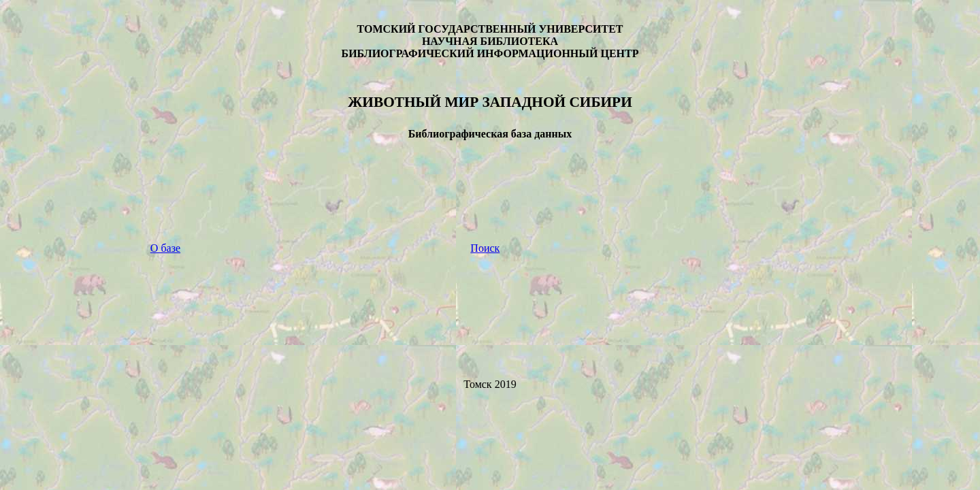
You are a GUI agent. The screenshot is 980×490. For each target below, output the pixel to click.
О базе (165, 248)
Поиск (485, 248)
